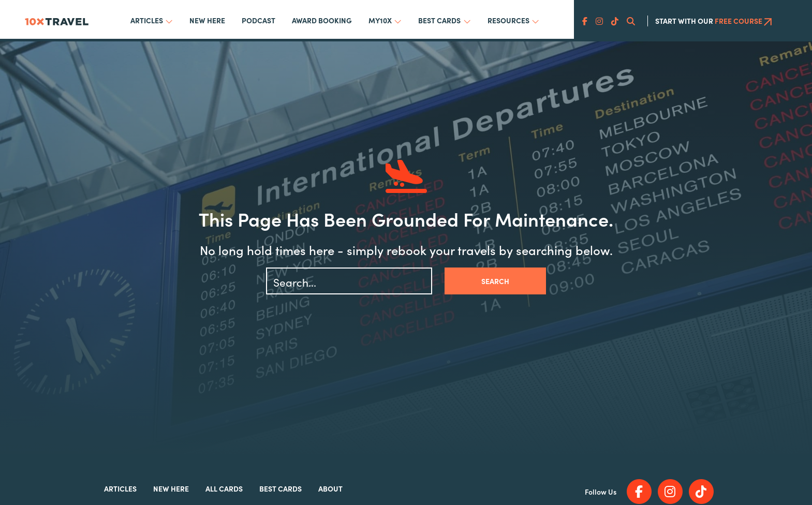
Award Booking (322, 20)
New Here (207, 20)
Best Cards (439, 20)
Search (495, 281)
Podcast (259, 20)
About (330, 488)
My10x (380, 20)
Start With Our (713, 21)
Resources (508, 20)
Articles (147, 20)
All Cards (224, 488)
